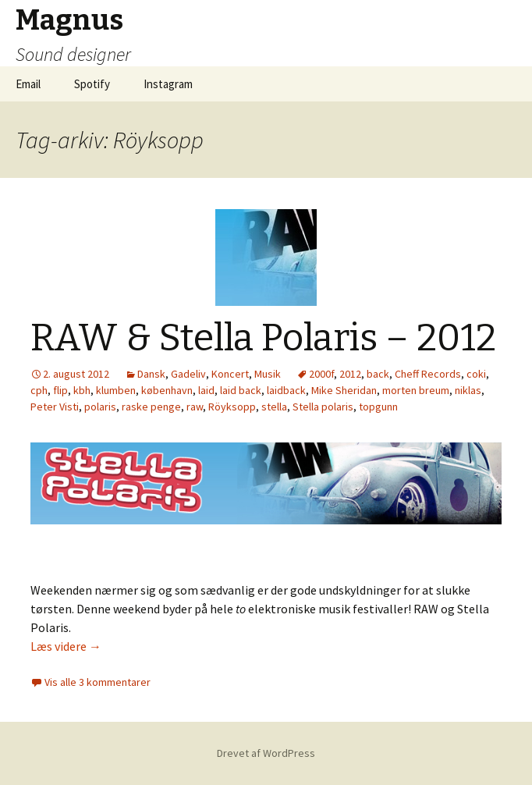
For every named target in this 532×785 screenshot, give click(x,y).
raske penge (151, 407)
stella (274, 407)
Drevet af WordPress (266, 753)
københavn (167, 390)
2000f (321, 374)
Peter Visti (55, 407)
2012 (350, 374)
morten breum (416, 390)
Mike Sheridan (344, 390)
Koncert (230, 374)
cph (39, 390)
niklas (468, 390)
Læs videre (66, 646)
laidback (286, 390)
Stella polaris (323, 407)
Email (28, 84)
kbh (82, 390)
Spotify (92, 84)
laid (206, 390)
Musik (268, 374)
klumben (116, 390)
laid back (241, 390)
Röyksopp (232, 407)
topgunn (378, 407)
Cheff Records (428, 374)
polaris (100, 407)
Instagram (168, 84)
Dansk (151, 374)
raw (195, 407)
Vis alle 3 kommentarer (98, 682)
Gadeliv (188, 374)
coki (476, 374)
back (378, 374)
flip (60, 390)
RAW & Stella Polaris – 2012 (263, 338)
